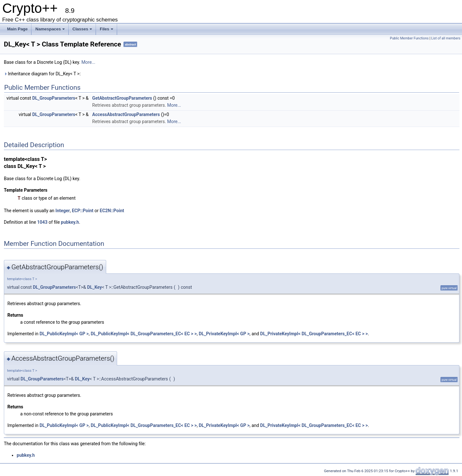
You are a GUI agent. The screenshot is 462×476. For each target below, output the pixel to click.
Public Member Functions (409, 38)
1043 (42, 222)
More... (88, 62)
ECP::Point (83, 211)
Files (107, 29)
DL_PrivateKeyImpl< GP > (224, 334)
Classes (82, 29)
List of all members (446, 38)
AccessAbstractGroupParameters (126, 114)
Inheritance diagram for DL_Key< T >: (42, 74)
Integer (63, 211)
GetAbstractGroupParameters (122, 98)
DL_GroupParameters (54, 98)
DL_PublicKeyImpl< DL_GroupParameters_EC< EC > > (144, 334)
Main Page (17, 29)
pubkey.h (70, 222)
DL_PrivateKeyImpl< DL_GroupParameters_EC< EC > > (314, 334)
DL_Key (95, 287)
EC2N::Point (112, 211)
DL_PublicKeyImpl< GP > (64, 334)
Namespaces (50, 29)
